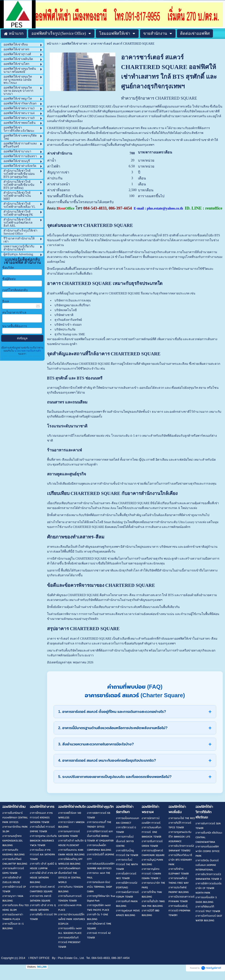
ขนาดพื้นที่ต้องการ (15, 326)
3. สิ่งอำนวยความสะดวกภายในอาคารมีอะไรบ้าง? (96, 744)
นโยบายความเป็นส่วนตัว (27, 351)
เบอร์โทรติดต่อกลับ (15, 290)
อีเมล (6, 301)
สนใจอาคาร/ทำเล (14, 313)
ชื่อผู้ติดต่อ (9, 279)
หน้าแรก (53, 44)
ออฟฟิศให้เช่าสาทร (74, 44)
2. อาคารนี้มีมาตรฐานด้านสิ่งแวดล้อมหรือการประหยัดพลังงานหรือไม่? (113, 728)
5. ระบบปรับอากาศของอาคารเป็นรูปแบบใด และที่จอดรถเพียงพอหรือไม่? (115, 777)
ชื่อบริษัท (8, 268)
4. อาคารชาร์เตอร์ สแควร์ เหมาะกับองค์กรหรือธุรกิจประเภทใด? (107, 760)
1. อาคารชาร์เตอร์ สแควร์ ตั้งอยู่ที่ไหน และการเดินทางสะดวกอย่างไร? (112, 712)
